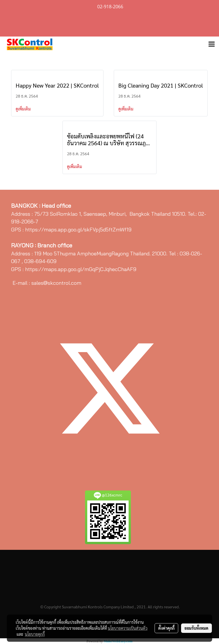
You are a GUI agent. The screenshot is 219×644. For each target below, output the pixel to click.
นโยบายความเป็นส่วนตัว (128, 628)
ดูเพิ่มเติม (24, 109)
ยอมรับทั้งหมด (196, 628)
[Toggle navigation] (212, 45)
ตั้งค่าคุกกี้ (166, 628)
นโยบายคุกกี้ (35, 634)
